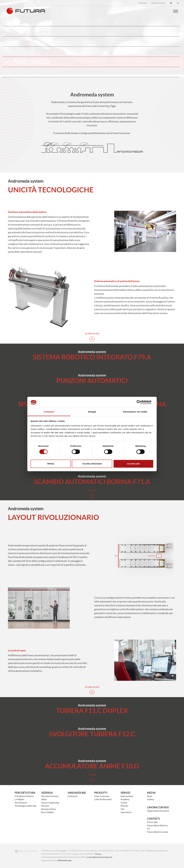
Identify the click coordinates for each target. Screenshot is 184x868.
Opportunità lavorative (158, 811)
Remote (124, 806)
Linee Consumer (102, 796)
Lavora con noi (158, 807)
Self (122, 809)
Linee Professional (103, 799)
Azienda (47, 793)
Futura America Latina (158, 832)
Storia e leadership (50, 803)
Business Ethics (49, 809)
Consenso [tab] (49, 412)
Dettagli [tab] (92, 412)
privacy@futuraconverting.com (100, 857)
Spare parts (126, 812)
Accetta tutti (133, 464)
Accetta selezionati (92, 464)
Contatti (153, 819)
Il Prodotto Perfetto (24, 796)
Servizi (9, 62)
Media (9, 72)
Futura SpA (152, 822)
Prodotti (11, 52)
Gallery (151, 799)
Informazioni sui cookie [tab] (135, 412)
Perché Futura (25, 793)
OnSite (124, 803)
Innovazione (77, 793)
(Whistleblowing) (65, 860)
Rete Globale (47, 812)
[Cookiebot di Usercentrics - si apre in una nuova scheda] (141, 402)
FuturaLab (73, 796)
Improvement (127, 796)
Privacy (98, 854)
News (150, 796)
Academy (125, 799)
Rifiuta (51, 464)
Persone (45, 806)
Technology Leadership (25, 806)
